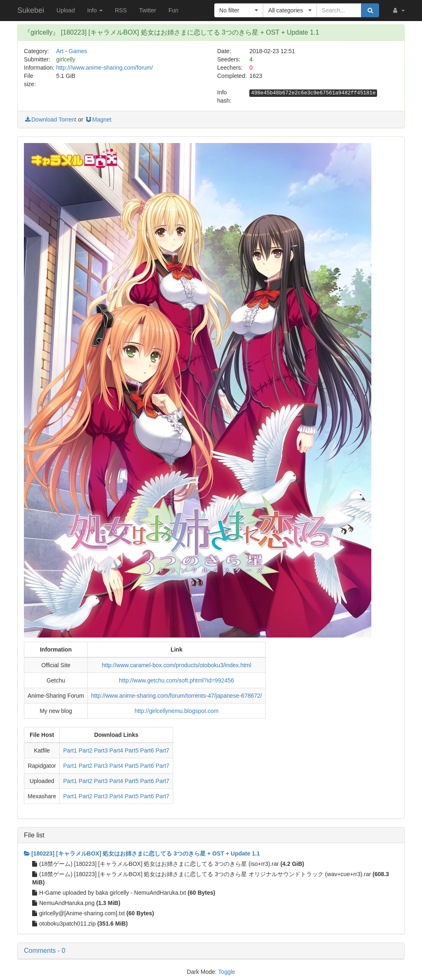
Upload (66, 10)
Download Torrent (50, 120)
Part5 (132, 750)
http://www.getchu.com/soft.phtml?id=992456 (177, 680)
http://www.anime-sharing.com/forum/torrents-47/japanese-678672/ (177, 696)
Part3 (101, 750)
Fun (173, 10)
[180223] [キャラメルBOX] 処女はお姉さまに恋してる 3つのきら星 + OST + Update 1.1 (142, 853)
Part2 (86, 750)
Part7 (162, 750)
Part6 (147, 750)
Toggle (226, 972)
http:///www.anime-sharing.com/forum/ (104, 68)
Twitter (147, 10)
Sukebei (31, 10)
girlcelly (66, 59)
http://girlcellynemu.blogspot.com (176, 711)
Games (78, 51)
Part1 (70, 750)
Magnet (98, 120)
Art (60, 51)
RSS (121, 10)
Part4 (116, 750)
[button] (398, 10)
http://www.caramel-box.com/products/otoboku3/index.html (177, 665)
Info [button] (95, 10)
